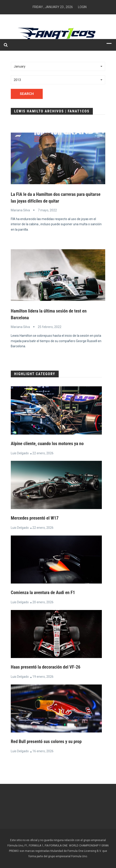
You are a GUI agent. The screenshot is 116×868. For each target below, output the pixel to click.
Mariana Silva (20, 210)
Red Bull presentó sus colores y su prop (46, 741)
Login (82, 7)
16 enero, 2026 (43, 751)
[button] (58, 66)
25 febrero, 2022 (50, 327)
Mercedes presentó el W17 (35, 518)
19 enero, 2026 (43, 677)
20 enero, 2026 (43, 602)
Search (27, 94)
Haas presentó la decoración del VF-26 (46, 667)
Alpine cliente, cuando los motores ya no (47, 444)
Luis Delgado (20, 453)
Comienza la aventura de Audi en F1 (43, 593)
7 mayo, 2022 (47, 210)
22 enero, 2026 (43, 453)
